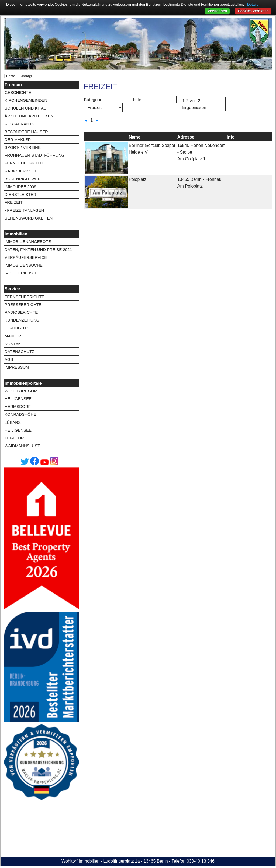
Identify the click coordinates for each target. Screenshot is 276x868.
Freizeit (14, 202)
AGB (9, 359)
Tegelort (15, 438)
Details (253, 4)
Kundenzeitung (22, 320)
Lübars (13, 422)
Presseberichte (23, 304)
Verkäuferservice (26, 257)
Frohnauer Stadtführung (34, 155)
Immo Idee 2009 (20, 187)
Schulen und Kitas (25, 108)
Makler (13, 336)
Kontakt (14, 344)
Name (134, 137)
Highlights (17, 328)
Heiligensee (18, 399)
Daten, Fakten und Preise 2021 (38, 250)
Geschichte (18, 92)
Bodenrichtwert (24, 179)
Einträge (26, 76)
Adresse (186, 137)
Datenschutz (20, 352)
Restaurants (20, 124)
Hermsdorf (18, 406)
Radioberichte (21, 171)
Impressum (17, 367)
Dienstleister (20, 194)
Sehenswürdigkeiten (29, 218)
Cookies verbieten (253, 11)
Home (10, 76)
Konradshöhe (20, 414)
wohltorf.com (21, 391)
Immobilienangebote (28, 241)
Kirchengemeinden (26, 100)
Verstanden (217, 11)
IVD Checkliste (21, 273)
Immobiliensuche (24, 265)
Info (231, 137)
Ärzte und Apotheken (29, 116)
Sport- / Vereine (23, 147)
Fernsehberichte (25, 163)
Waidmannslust (22, 446)
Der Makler (18, 140)
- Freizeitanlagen (24, 210)
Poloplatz (137, 179)
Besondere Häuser (26, 132)
